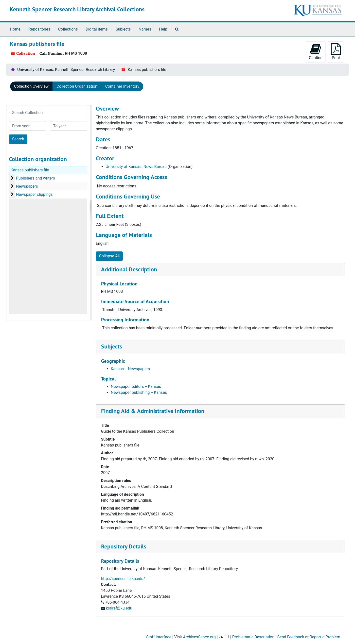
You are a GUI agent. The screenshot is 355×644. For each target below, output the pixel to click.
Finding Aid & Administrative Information (153, 411)
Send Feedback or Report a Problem (309, 637)
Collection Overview (31, 86)
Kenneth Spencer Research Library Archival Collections (77, 9)
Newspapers (27, 186)
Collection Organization (77, 86)
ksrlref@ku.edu (119, 608)
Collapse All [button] (109, 256)
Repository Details (124, 546)
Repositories (39, 29)
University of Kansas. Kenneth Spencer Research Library (66, 70)
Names (145, 29)
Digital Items (97, 29)
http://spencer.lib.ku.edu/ (123, 579)
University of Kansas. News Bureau (136, 167)
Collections (68, 29)
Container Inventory (122, 86)
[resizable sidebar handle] (91, 213)
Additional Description (129, 269)
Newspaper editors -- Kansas (136, 387)
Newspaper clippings (34, 194)
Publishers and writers (35, 178)
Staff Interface (159, 637)
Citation (316, 52)
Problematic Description (253, 637)
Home (15, 29)
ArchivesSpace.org (199, 637)
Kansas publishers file (30, 170)
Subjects (123, 29)
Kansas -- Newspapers (131, 369)
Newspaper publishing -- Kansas (139, 392)
